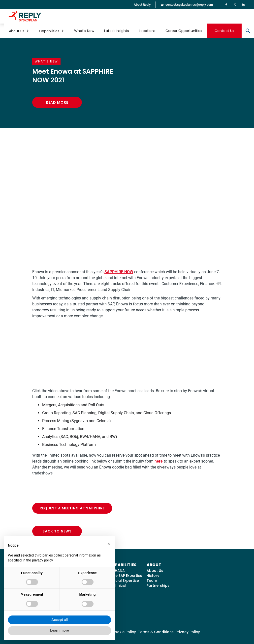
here (159, 461)
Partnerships (158, 585)
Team (152, 581)
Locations (147, 31)
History (153, 576)
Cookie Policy (124, 632)
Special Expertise (124, 581)
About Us (155, 571)
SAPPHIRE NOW (119, 272)
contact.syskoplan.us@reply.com (189, 5)
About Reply (142, 5)
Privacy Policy (188, 632)
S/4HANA (117, 571)
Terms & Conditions (156, 632)
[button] (19, 31)
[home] (25, 16)
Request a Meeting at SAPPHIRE (72, 508)
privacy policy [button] (42, 560)
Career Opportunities (184, 31)
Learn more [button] (60, 630)
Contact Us (224, 31)
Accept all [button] (60, 620)
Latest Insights (117, 31)
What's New (84, 31)
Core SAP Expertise (125, 576)
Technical (117, 585)
